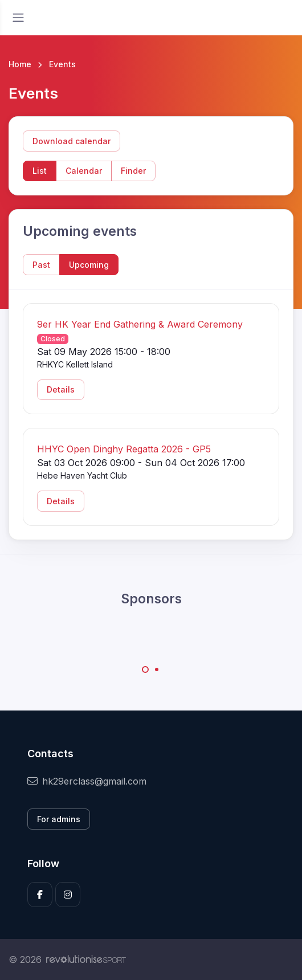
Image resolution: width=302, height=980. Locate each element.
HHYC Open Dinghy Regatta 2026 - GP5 (124, 449)
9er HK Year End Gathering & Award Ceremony (140, 324)
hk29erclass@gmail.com (87, 781)
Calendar (84, 171)
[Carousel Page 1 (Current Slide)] (145, 669)
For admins (59, 819)
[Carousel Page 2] (157, 669)
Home (20, 64)
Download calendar (72, 141)
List (40, 171)
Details (61, 389)
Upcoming (89, 265)
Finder (133, 171)
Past (41, 265)
